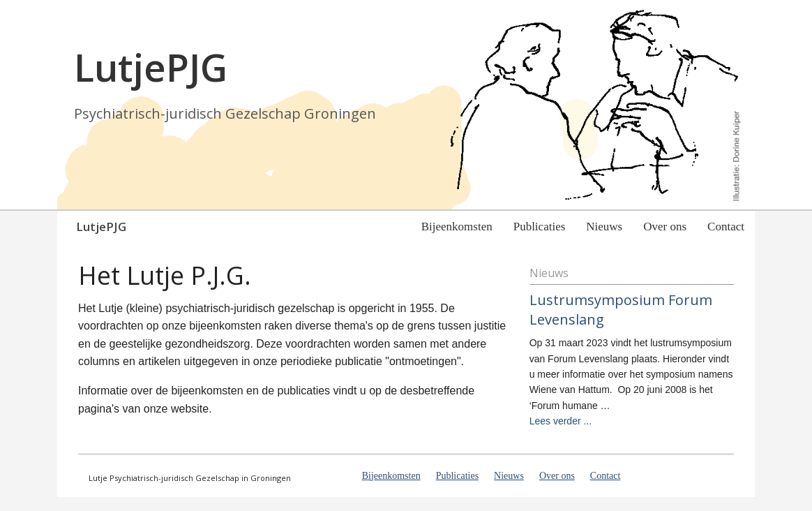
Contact (726, 227)
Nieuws (604, 227)
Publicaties (540, 227)
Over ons (665, 227)
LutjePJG (101, 227)
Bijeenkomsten (457, 227)
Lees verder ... (561, 421)
